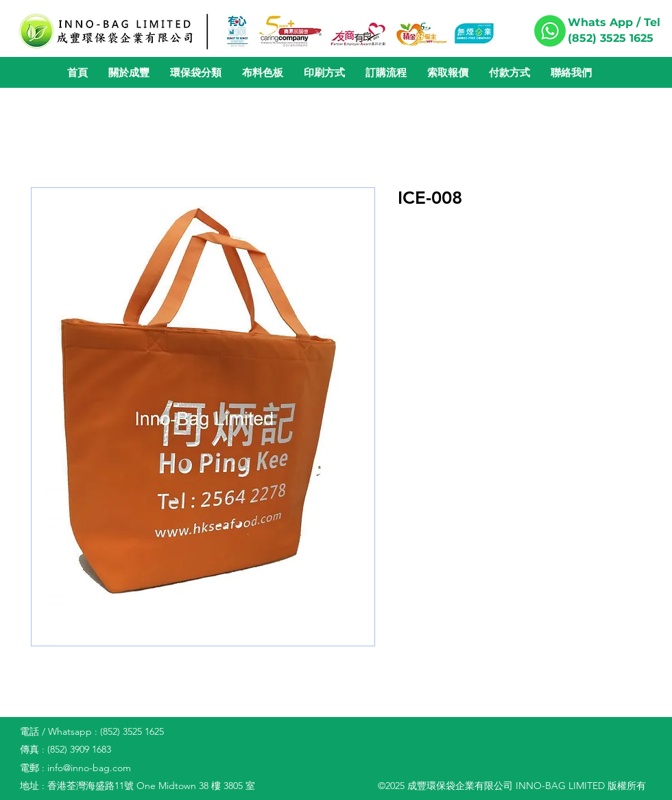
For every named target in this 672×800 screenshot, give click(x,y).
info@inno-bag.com (89, 768)
